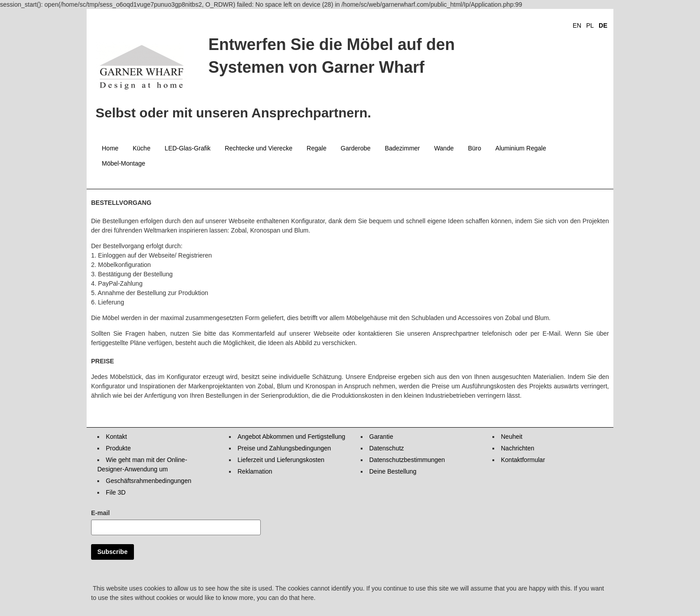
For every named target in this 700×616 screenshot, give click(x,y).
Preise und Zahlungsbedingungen (284, 448)
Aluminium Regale (521, 148)
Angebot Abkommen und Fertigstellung (291, 437)
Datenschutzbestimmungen (407, 460)
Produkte (118, 448)
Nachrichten (518, 448)
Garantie (381, 437)
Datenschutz (387, 448)
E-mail (100, 513)
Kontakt (116, 437)
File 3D (116, 492)
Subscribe (112, 552)
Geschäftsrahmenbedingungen (148, 481)
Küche (142, 148)
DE (603, 25)
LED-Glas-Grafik (188, 148)
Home (110, 148)
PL (590, 25)
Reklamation (255, 471)
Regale (317, 148)
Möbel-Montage (123, 163)
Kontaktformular (523, 460)
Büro (475, 148)
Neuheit (512, 437)
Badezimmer (402, 148)
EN (577, 25)
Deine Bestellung (393, 471)
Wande (444, 148)
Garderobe (356, 148)
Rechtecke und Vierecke (258, 148)
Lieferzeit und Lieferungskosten (281, 460)
